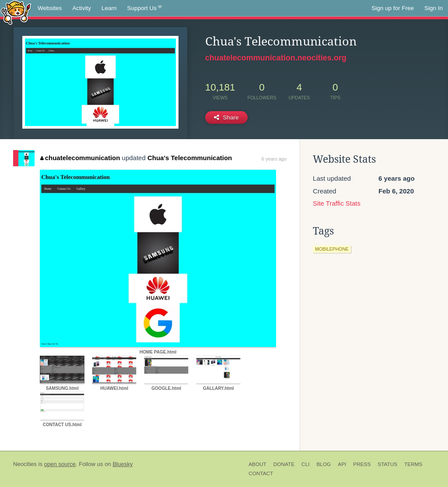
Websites (50, 8)
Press (362, 464)
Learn (109, 8)
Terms (413, 464)
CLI (305, 464)
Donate (284, 464)
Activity (82, 8)
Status (387, 464)
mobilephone (332, 249)
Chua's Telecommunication (190, 158)
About (257, 464)
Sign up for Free (393, 8)
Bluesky (122, 464)
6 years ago (274, 159)
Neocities (25, 464)
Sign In (434, 8)
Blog (324, 464)
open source (60, 464)
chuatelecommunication (80, 158)
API (342, 464)
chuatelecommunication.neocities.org (276, 58)
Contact (261, 473)
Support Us (145, 8)
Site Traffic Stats (337, 203)
